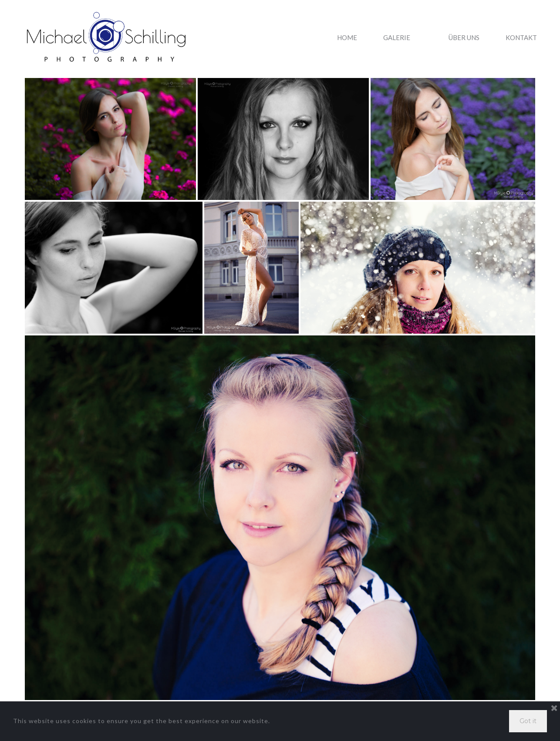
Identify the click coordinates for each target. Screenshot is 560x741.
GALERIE (403, 38)
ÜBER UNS (464, 38)
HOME (347, 38)
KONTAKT (521, 38)
